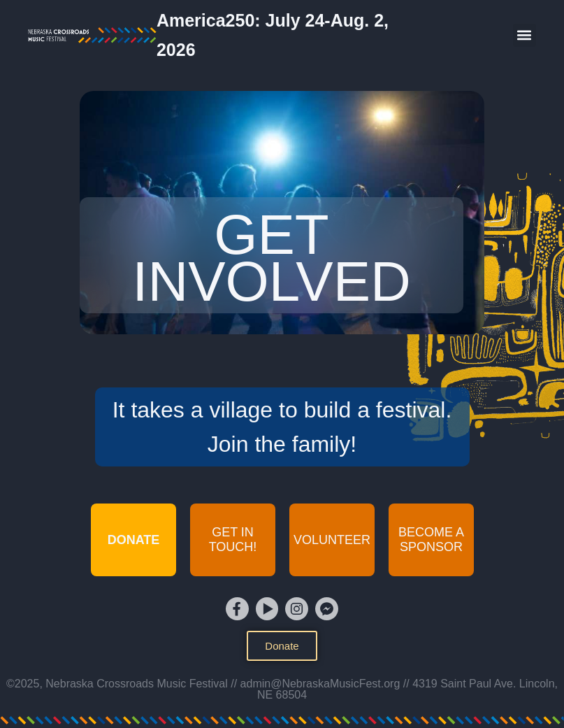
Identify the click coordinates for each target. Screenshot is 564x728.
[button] (525, 35)
